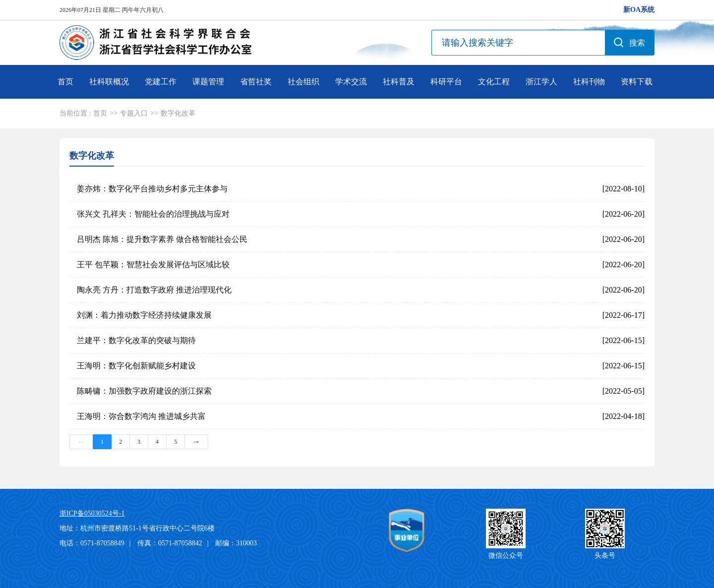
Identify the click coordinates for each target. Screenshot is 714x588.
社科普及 (399, 82)
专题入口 (134, 113)
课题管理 (208, 82)
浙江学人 (541, 82)
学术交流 (351, 82)
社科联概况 (109, 82)
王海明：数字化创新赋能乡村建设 (136, 366)
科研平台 (446, 82)
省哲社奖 (256, 82)
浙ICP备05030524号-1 (92, 513)
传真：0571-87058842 (170, 543)
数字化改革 (178, 113)
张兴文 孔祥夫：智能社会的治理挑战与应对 (153, 214)
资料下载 (637, 82)
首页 (65, 82)
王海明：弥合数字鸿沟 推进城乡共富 (141, 416)
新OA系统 (639, 10)
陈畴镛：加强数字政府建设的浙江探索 (144, 391)
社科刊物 (589, 82)
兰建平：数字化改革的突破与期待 (136, 340)
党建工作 (161, 82)
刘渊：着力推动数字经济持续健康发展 (144, 315)
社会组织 (303, 82)
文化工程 (494, 82)
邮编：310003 (236, 543)
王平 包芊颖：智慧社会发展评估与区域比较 (153, 265)
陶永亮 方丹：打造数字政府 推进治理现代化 (154, 290)
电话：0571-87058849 (92, 543)
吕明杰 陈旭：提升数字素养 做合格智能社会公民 (162, 239)
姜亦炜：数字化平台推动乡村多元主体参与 (152, 189)
